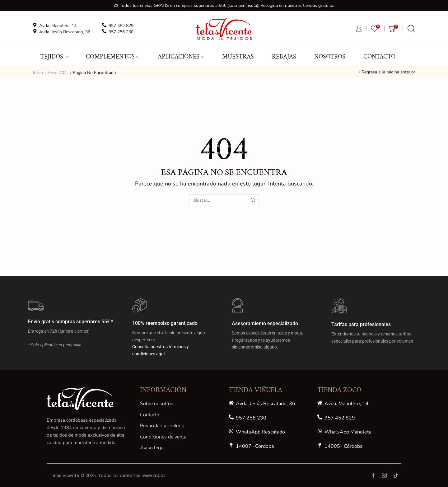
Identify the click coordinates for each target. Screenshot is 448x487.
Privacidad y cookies (162, 426)
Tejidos (54, 57)
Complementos (113, 57)
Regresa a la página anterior (388, 72)
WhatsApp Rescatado (260, 432)
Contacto (379, 57)
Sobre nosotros (157, 404)
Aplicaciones (181, 57)
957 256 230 (251, 418)
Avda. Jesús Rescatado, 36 (266, 404)
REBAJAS (284, 57)
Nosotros (330, 57)
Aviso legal (152, 448)
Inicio (38, 73)
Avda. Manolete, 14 (347, 404)
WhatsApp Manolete (348, 432)
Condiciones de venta (163, 437)
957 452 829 (340, 418)
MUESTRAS (238, 57)
